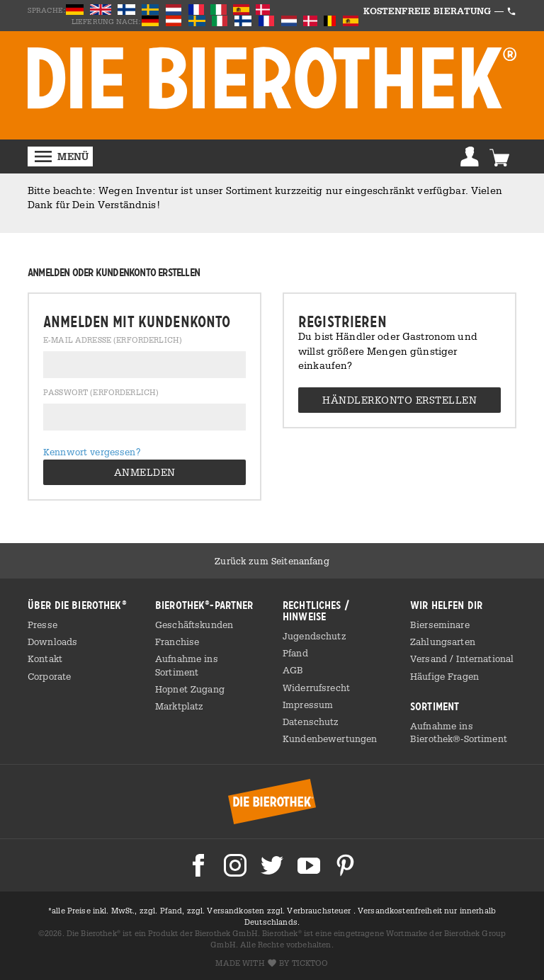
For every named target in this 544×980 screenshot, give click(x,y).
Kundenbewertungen (330, 739)
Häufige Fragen (444, 676)
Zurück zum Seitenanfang (272, 561)
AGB (293, 670)
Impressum (308, 705)
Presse (42, 625)
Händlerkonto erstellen (399, 400)
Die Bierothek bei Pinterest (346, 865)
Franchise (177, 642)
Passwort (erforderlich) (101, 393)
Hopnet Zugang (190, 689)
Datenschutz (311, 722)
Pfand (295, 653)
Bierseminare (440, 625)
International (485, 659)
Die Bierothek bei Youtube (309, 865)
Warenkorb (499, 156)
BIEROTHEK (272, 78)
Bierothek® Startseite (272, 802)
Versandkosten (237, 911)
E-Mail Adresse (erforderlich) (113, 341)
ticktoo (310, 963)
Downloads (52, 642)
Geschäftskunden (194, 625)
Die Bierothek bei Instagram (235, 865)
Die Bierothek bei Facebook (198, 865)
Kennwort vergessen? (92, 452)
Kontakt (45, 659)
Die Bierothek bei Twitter (272, 865)
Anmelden (470, 156)
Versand (430, 659)
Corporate (49, 676)
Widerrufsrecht (316, 688)
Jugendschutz (314, 636)
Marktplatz (179, 706)
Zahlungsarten (443, 642)
